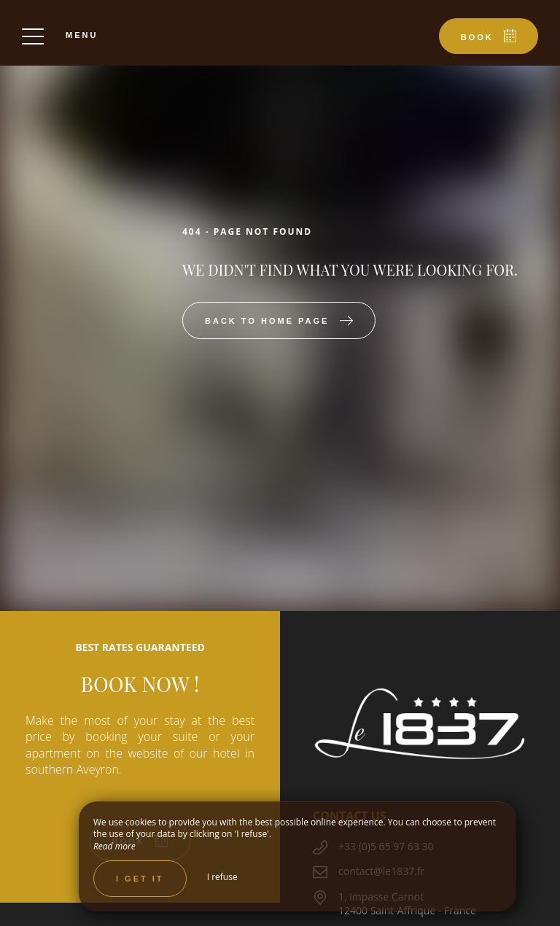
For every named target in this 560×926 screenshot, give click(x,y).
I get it (140, 879)
